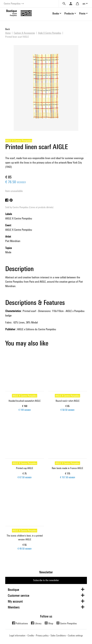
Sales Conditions (58, 636)
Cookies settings (75, 636)
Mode (8, 252)
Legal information (17, 636)
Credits (31, 636)
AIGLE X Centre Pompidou (19, 218)
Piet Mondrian (13, 241)
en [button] (84, 4)
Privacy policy (42, 636)
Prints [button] (82, 13)
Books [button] (56, 13)
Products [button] (69, 13)
